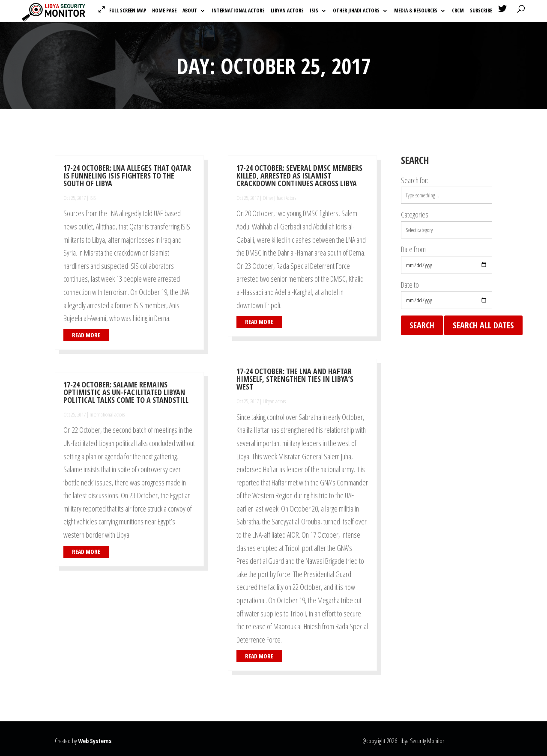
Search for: (415, 180)
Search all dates (483, 325)
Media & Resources (416, 11)
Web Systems (95, 741)
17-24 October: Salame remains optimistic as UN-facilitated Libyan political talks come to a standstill (126, 392)
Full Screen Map (128, 10)
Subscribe (481, 11)
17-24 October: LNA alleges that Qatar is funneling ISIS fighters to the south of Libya (127, 176)
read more (86, 335)
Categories (415, 214)
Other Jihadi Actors (356, 11)
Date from (413, 249)
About (190, 11)
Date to (410, 285)
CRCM (458, 11)
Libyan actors (287, 11)
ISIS (314, 11)
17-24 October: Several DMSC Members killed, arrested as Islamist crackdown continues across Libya (299, 176)
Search (422, 325)
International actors (238, 11)
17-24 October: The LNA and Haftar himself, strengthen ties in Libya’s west (295, 379)
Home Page (164, 11)
